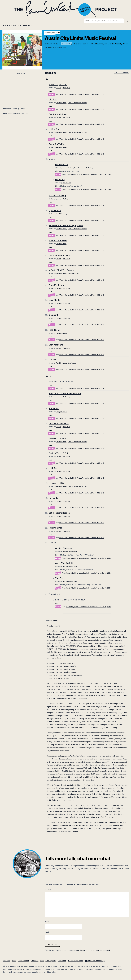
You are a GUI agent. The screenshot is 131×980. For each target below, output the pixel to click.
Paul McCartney (53, 44)
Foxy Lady (60, 179)
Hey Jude (53, 498)
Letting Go (54, 129)
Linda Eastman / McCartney (77, 103)
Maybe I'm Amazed (58, 240)
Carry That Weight (64, 563)
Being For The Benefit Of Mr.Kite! (65, 394)
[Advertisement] (22, 89)
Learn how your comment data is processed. (93, 950)
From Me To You (56, 285)
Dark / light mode (76, 961)
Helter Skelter (55, 528)
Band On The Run (57, 438)
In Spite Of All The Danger (61, 270)
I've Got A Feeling (57, 196)
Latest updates (23, 961)
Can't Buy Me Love (58, 114)
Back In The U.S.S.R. (59, 453)
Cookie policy (51, 961)
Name (48, 921)
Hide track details (122, 73)
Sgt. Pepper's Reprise (59, 513)
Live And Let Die (57, 483)
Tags (42, 961)
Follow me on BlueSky (95, 961)
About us (7, 961)
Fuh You (53, 360)
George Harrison (73, 274)
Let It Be (53, 468)
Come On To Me (56, 144)
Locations (35, 961)
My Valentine (55, 211)
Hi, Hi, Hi (53, 99)
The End (59, 578)
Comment (49, 889)
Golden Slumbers (64, 548)
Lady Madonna (56, 345)
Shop (14, 961)
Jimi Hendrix (67, 183)
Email (48, 932)
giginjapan (53, 620)
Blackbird (53, 315)
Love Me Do (54, 300)
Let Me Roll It (61, 165)
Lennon (59, 88)
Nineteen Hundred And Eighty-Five (66, 225)
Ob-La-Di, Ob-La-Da (59, 423)
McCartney (66, 88)
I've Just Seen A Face (59, 255)
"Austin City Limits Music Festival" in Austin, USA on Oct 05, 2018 (82, 94)
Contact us (62, 961)
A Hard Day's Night (58, 84)
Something (54, 408)
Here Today (54, 330)
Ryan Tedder (72, 363)
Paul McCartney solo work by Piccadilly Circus (110, 44)
